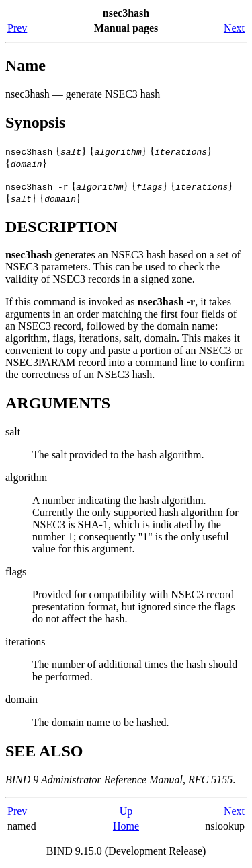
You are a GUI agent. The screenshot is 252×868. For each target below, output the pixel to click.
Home (126, 826)
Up (126, 811)
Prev (17, 28)
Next (234, 28)
